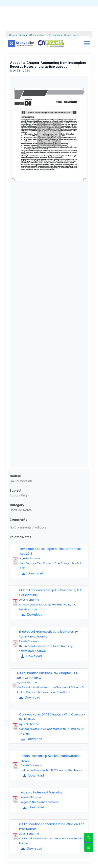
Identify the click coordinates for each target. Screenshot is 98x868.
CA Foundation (37, 35)
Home (12, 35)
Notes (22, 35)
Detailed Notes (71, 35)
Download (33, 573)
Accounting (54, 35)
